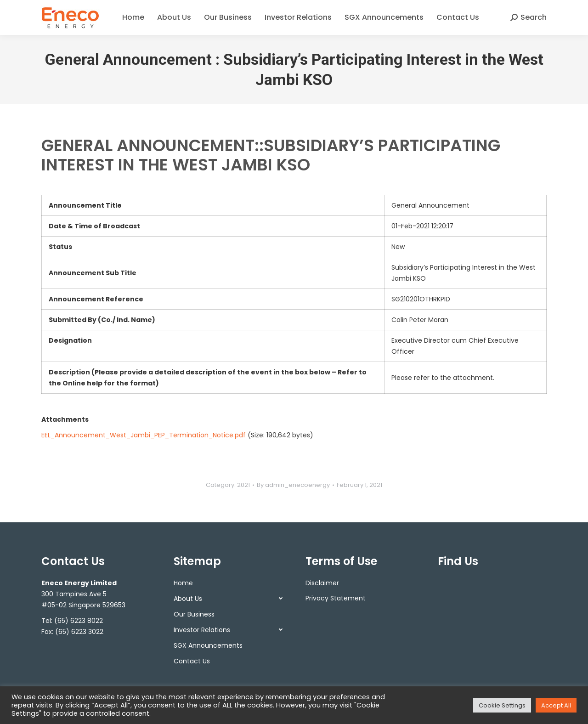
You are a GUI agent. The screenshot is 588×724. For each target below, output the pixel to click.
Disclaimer (322, 583)
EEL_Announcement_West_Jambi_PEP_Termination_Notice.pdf (144, 435)
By (293, 485)
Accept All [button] (556, 705)
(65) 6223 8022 (79, 621)
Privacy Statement (336, 598)
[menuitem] (133, 17)
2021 (243, 485)
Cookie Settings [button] (502, 705)
